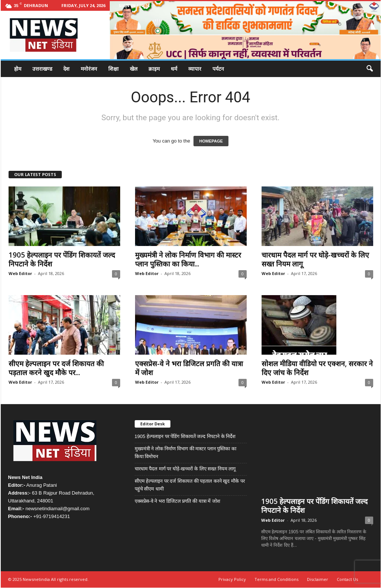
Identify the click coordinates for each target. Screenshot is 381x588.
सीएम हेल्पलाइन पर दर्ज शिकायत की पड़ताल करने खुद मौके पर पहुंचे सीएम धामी (190, 485)
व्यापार (195, 69)
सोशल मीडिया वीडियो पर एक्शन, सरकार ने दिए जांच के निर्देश (317, 368)
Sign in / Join (134, 5)
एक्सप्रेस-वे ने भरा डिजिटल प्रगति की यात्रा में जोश (189, 368)
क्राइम (154, 69)
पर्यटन (218, 69)
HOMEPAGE (211, 141)
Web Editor (20, 273)
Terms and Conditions (276, 580)
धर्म (174, 69)
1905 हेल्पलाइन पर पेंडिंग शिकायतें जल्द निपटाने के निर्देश (62, 259)
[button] (369, 69)
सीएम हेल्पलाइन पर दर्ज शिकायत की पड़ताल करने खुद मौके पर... (56, 368)
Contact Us (347, 580)
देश (66, 69)
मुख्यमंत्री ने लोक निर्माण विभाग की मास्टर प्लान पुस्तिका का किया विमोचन (186, 453)
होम (18, 69)
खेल (134, 69)
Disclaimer (318, 580)
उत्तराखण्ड (42, 69)
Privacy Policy (232, 580)
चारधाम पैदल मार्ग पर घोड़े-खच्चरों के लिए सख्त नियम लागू (315, 259)
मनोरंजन (89, 69)
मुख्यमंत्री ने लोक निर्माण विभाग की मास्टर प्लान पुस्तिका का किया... (188, 259)
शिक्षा (113, 69)
